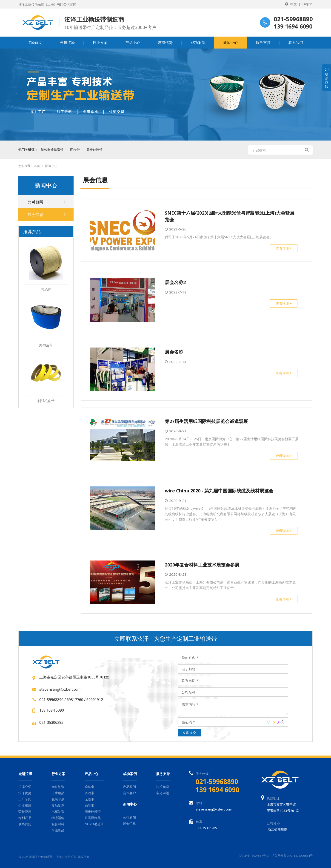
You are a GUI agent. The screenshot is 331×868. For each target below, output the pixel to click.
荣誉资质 (25, 812)
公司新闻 (47, 202)
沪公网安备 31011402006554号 (292, 856)
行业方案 (100, 43)
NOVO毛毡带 (94, 824)
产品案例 (129, 787)
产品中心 (133, 43)
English (307, 4)
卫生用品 (58, 793)
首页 (37, 166)
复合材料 (58, 824)
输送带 (89, 787)
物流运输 (58, 818)
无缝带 (89, 799)
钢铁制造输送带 (52, 150)
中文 (294, 4)
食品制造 (58, 805)
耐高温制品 (93, 818)
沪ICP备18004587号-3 (254, 856)
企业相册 (25, 805)
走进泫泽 (67, 43)
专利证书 (25, 818)
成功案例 (198, 43)
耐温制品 (58, 830)
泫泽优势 (165, 43)
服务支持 (263, 43)
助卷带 (89, 805)
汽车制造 (58, 812)
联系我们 (296, 43)
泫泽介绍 (25, 787)
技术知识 (163, 787)
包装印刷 (58, 799)
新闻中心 (231, 43)
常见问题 (163, 793)
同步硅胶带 (94, 150)
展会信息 (47, 214)
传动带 (89, 793)
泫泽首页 (35, 43)
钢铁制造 (58, 787)
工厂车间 (25, 799)
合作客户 (129, 793)
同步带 (75, 150)
